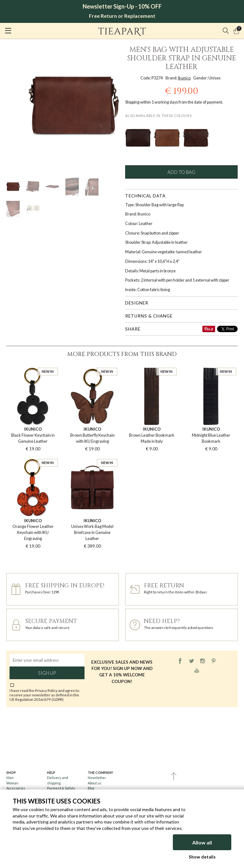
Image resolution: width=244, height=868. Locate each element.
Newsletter (97, 778)
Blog (91, 788)
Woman (12, 783)
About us (95, 783)
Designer (137, 303)
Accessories (16, 788)
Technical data (145, 196)
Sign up (47, 673)
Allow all (202, 842)
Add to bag (181, 172)
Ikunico (184, 78)
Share (133, 329)
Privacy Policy (46, 690)
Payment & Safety (61, 788)
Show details (202, 857)
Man (10, 778)
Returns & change (149, 316)
